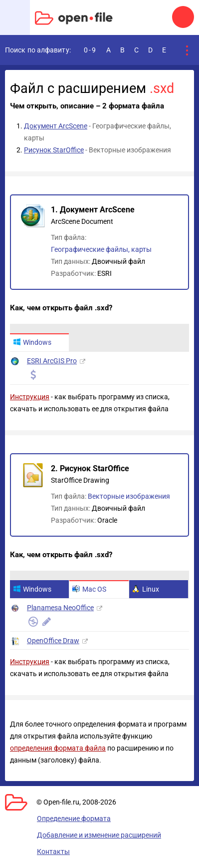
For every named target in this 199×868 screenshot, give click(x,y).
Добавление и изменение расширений (99, 835)
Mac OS (89, 589)
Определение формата (74, 819)
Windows (32, 342)
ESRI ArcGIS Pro (52, 361)
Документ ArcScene (56, 126)
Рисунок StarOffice (54, 150)
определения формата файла (58, 748)
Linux (146, 589)
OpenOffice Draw (53, 641)
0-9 (90, 50)
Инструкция (30, 397)
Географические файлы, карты (101, 249)
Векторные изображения (129, 496)
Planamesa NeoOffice (60, 608)
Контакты (53, 852)
